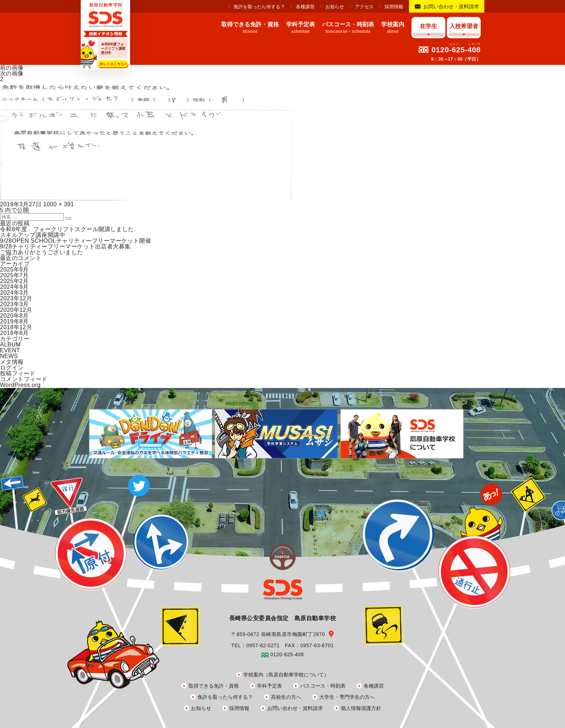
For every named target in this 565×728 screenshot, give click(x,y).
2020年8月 (14, 316)
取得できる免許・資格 (214, 686)
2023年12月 (16, 298)
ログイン (12, 368)
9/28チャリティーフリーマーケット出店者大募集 (65, 246)
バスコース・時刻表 (323, 686)
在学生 (428, 26)
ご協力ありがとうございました (42, 252)
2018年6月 (14, 333)
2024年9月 (14, 287)
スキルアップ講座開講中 (33, 235)
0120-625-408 (456, 50)
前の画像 (12, 68)
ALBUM (10, 345)
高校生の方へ (286, 697)
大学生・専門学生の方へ (347, 697)
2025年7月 (14, 275)
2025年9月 (14, 270)
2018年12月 (16, 327)
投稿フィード (18, 373)
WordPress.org (20, 385)
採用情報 (394, 7)
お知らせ (335, 7)
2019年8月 (14, 321)
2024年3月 (14, 293)
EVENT (10, 350)
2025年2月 (14, 281)
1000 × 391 (59, 204)
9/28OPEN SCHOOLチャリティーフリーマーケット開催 (75, 241)
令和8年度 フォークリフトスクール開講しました (67, 229)
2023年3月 (14, 304)
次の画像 (12, 73)
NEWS (9, 356)
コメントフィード (24, 379)
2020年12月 (16, 310)
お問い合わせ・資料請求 (451, 6)
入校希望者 (464, 26)
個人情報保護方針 (361, 708)
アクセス (364, 7)
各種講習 (305, 7)
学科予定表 (270, 686)
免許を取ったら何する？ (259, 7)
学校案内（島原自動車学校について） (286, 675)
